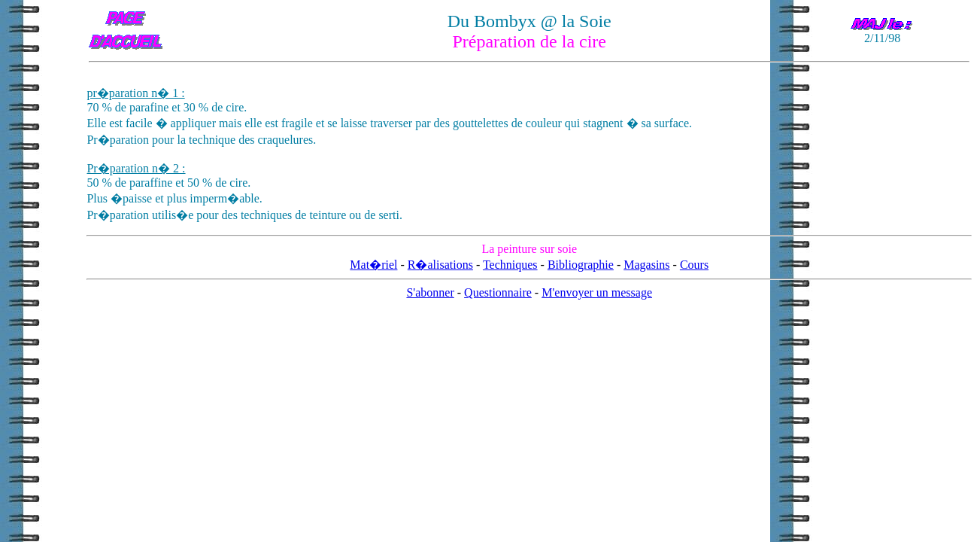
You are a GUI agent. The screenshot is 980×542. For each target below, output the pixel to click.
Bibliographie (581, 265)
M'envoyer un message (597, 292)
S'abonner (430, 292)
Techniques (510, 265)
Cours (694, 265)
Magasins (646, 265)
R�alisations (440, 265)
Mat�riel (373, 265)
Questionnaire (498, 292)
